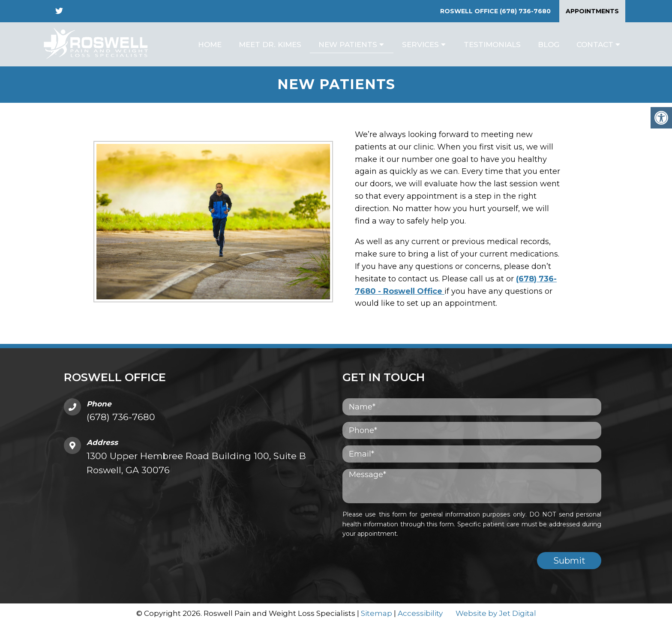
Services (420, 45)
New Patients (348, 45)
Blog (549, 45)
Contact (595, 45)
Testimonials (492, 45)
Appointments (592, 11)
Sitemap (376, 613)
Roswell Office (470, 11)
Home (210, 45)
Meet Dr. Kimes (270, 45)
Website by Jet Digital (496, 613)
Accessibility (420, 613)
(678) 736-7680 (525, 11)
